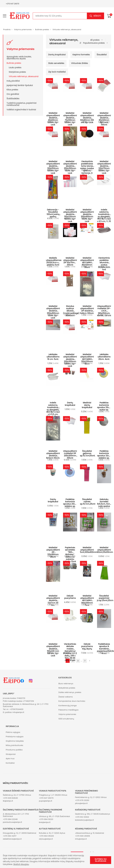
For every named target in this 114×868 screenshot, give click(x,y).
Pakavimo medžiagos (68, 710)
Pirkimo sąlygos (13, 732)
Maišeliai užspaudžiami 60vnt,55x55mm (105, 550)
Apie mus (10, 759)
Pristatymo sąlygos (15, 737)
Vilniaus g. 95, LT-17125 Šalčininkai (54, 816)
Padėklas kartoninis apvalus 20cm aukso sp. (104, 406)
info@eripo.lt (18, 712)
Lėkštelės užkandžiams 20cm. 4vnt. (104, 357)
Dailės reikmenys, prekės (70, 692)
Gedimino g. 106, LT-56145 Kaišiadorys (93, 814)
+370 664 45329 (46, 836)
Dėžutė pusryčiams (70, 597)
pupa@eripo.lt (46, 801)
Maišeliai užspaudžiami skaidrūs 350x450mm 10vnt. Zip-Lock (53, 312)
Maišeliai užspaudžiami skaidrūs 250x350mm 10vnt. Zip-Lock (70, 167)
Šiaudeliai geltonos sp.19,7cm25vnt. (88, 453)
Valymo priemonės (23, 30)
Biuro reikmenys (66, 684)
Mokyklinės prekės (67, 688)
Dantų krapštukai (57, 55)
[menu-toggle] (5, 16)
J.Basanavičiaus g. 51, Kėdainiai (90, 833)
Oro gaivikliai (13, 94)
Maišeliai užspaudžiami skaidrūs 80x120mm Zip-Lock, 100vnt (104, 119)
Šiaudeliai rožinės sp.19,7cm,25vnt (88, 502)
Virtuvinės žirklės (80, 63)
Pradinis (7, 30)
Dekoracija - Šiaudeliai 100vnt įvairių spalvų (53, 213)
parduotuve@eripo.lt (12, 822)
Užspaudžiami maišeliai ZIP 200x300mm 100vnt (70, 455)
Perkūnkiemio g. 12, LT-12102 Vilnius (91, 797)
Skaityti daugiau (21, 864)
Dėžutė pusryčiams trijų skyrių (87, 646)
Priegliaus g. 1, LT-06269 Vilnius (53, 795)
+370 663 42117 (10, 836)
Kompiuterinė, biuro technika (72, 701)
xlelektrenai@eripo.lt (12, 839)
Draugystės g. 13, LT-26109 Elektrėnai (20, 833)
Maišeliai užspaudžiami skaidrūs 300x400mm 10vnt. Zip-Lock (87, 216)
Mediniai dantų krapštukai (87, 405)
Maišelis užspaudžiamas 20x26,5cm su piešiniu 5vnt (54, 261)
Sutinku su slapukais (101, 860)
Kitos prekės (12, 90)
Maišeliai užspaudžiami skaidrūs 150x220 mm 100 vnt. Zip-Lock (53, 650)
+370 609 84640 (10, 798)
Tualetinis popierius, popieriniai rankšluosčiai (22, 104)
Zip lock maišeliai (57, 72)
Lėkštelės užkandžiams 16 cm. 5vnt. (53, 357)
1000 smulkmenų (66, 719)
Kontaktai (10, 763)
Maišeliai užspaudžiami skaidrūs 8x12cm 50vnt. (53, 455)
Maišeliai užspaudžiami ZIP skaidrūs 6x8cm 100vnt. (87, 310)
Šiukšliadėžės (13, 99)
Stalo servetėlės (56, 63)
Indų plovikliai (13, 81)
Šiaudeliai (102, 55)
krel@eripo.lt (45, 822)
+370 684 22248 (10, 819)
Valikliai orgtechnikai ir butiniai (21, 110)
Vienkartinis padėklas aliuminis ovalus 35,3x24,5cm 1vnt (104, 264)
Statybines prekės (17, 72)
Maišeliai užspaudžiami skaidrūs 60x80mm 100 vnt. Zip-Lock (87, 118)
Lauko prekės (15, 67)
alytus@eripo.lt (46, 839)
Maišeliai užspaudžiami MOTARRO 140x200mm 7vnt (87, 600)
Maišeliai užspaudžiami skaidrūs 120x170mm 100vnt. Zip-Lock (104, 167)
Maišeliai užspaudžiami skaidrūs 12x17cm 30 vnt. (53, 600)
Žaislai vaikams (66, 697)
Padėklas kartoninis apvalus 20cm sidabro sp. (70, 503)
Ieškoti (97, 16)
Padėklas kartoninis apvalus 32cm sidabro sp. (104, 455)
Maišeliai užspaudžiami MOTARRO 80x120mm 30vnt (87, 263)
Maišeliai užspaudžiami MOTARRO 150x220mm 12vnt (87, 359)
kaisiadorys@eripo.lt (84, 820)
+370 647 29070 (12, 4)
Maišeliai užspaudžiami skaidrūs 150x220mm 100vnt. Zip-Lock (70, 216)
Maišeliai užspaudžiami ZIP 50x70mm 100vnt (70, 261)
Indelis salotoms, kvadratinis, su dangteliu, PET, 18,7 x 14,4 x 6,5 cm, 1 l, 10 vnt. (104, 217)
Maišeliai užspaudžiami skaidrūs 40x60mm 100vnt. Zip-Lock (53, 119)
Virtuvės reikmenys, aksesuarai (67, 30)
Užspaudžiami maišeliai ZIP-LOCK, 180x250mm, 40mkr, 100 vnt (104, 311)
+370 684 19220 (46, 819)
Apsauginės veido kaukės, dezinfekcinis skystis (19, 58)
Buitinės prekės (42, 30)
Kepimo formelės (81, 55)
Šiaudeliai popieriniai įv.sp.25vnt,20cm (105, 598)
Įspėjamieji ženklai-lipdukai (20, 85)
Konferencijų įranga (68, 706)
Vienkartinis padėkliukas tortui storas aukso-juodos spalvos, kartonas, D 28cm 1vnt (87, 168)
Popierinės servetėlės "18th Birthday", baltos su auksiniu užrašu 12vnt (70, 555)
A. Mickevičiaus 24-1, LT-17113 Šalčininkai (16, 815)
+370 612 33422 (82, 817)
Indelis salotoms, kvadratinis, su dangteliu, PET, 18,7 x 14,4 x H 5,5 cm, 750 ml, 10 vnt (53, 410)
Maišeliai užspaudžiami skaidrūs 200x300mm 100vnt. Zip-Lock (70, 360)
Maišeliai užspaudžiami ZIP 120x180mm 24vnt (53, 552)
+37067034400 (17, 709)
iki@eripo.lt (8, 801)
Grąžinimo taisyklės (15, 741)
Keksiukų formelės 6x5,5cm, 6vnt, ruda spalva (104, 503)
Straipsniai (11, 754)
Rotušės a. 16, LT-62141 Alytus (52, 833)
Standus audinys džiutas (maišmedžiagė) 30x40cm (71, 311)
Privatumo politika (14, 750)
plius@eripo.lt (81, 803)
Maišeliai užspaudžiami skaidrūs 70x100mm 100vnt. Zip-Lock (70, 119)
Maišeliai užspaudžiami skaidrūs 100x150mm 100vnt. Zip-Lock (53, 167)
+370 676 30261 (82, 800)
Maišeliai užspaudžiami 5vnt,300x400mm (89, 550)
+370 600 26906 (83, 836)
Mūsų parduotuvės (14, 745)
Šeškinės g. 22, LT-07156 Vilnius (17, 795)
